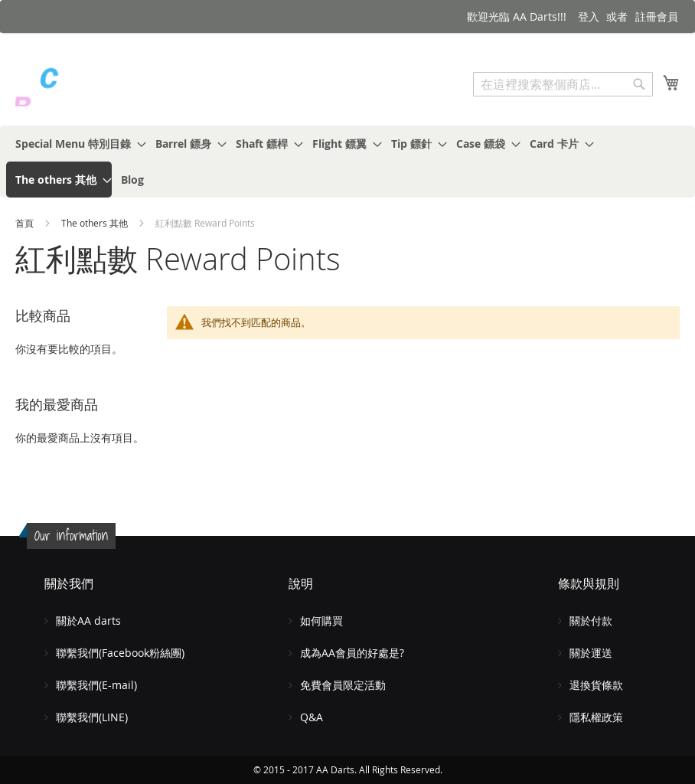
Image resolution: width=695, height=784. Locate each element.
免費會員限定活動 (343, 685)
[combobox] (563, 84)
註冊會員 (657, 16)
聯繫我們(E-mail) (96, 685)
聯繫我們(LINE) (92, 717)
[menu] (347, 162)
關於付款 (591, 621)
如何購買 (321, 621)
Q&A (312, 717)
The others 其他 (96, 223)
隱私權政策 (596, 717)
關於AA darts (88, 621)
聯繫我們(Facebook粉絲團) (120, 653)
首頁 (26, 223)
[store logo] (80, 86)
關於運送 (591, 653)
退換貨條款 (596, 685)
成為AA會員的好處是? (352, 653)
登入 (589, 16)
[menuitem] (76, 144)
